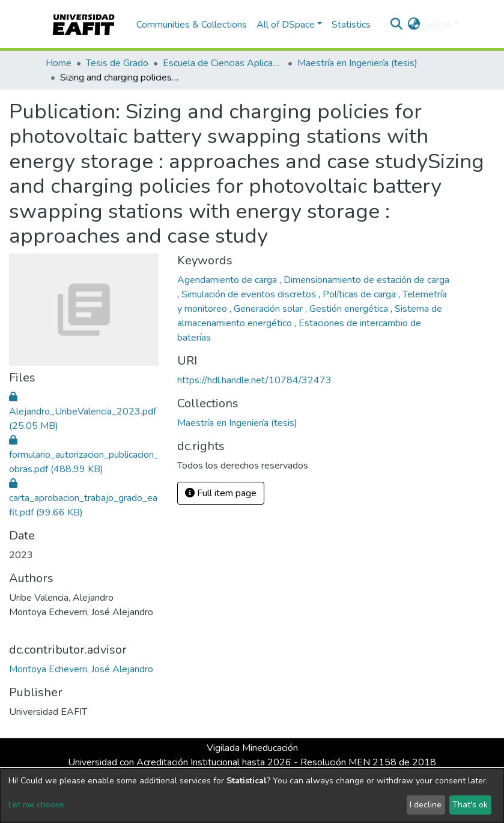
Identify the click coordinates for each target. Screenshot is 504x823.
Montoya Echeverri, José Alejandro (81, 669)
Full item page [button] (221, 493)
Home (59, 63)
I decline (426, 805)
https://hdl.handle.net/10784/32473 (254, 380)
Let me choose (36, 805)
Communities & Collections (192, 25)
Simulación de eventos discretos (250, 294)
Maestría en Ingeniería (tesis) (357, 63)
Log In (438, 25)
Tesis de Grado (117, 63)
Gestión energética (350, 309)
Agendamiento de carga (228, 280)
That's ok (470, 805)
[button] (414, 25)
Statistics (351, 25)
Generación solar (269, 309)
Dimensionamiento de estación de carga (366, 280)
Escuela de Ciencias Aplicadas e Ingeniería (223, 63)
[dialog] (252, 796)
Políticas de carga (360, 294)
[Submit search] (396, 25)
